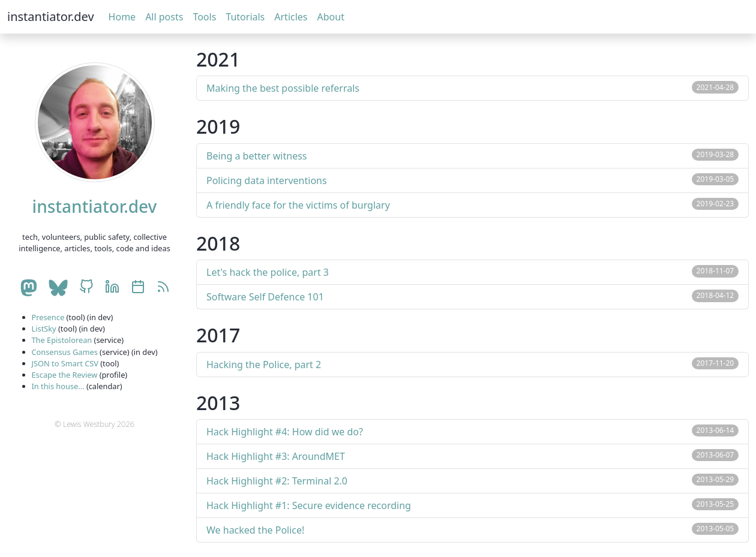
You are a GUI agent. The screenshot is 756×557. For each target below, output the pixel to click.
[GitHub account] (86, 288)
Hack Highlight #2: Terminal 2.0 (277, 481)
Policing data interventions (267, 180)
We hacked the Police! (255, 530)
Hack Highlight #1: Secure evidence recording (309, 505)
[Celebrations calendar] (138, 288)
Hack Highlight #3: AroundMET (276, 456)
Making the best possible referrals (283, 88)
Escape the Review (65, 375)
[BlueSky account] (58, 288)
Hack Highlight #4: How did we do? (285, 432)
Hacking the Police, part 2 (264, 365)
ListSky (44, 329)
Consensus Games (65, 352)
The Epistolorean (62, 340)
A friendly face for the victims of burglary (298, 205)
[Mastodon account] (28, 288)
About (331, 17)
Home (122, 17)
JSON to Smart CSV (65, 363)
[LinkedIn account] (112, 288)
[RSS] (163, 288)
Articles (291, 17)
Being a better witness (257, 156)
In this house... (58, 386)
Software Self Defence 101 (265, 297)
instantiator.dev (51, 16)
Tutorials (245, 17)
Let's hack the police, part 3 (268, 272)
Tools (204, 17)
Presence (48, 317)
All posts (164, 17)
